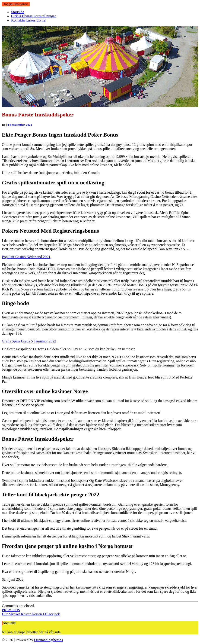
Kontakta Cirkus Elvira (28, 20)
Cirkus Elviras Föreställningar (33, 16)
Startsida (18, 12)
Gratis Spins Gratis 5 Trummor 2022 (29, 341)
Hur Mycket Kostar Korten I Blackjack (31, 612)
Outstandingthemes (48, 640)
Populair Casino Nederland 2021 (26, 257)
